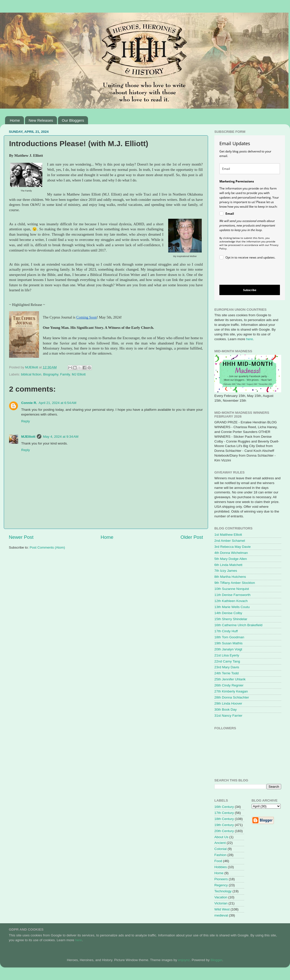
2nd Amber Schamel (230, 541)
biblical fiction (31, 374)
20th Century (224, 831)
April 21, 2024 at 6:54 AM (57, 403)
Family (65, 374)
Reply (26, 421)
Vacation (221, 897)
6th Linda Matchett (228, 565)
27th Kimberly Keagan (231, 691)
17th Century (224, 813)
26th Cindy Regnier (229, 685)
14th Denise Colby (228, 613)
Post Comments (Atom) (47, 547)
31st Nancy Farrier (228, 716)
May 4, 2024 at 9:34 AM (61, 437)
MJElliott (28, 437)
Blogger (216, 960)
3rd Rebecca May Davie (233, 547)
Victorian (221, 903)
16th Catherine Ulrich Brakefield (238, 625)
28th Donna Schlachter (232, 697)
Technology (223, 891)
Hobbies (221, 867)
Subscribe (250, 290)
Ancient (220, 843)
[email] (250, 169)
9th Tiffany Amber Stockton (235, 583)
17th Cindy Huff (226, 631)
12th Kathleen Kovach (231, 601)
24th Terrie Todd (226, 673)
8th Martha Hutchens (230, 577)
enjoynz (184, 960)
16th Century (224, 807)
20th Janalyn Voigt (228, 649)
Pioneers (221, 879)
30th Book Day (226, 709)
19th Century (224, 825)
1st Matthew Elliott (228, 535)
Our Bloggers (73, 120)
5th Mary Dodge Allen (231, 559)
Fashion (220, 855)
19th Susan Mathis (228, 643)
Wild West (222, 909)
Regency (221, 885)
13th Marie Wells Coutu (232, 607)
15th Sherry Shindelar (231, 619)
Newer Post (21, 537)
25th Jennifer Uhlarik (230, 679)
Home (15, 120)
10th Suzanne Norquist (232, 589)
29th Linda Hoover (228, 703)
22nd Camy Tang (227, 661)
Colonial (221, 849)
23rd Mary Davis (227, 667)
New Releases (41, 120)
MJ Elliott (79, 374)
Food (218, 861)
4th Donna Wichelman (231, 553)
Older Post (192, 537)
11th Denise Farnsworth (232, 595)
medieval (221, 915)
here (250, 339)
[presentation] (245, 273)
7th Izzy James (226, 571)
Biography (51, 374)
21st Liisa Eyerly (227, 655)
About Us (221, 837)
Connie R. (29, 403)
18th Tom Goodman (229, 637)
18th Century (224, 819)
